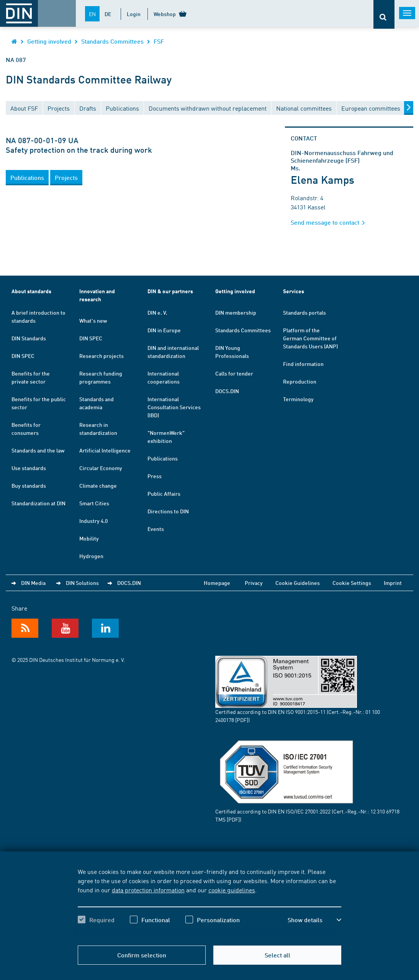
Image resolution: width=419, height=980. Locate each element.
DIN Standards (29, 338)
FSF (159, 41)
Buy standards (29, 485)
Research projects (101, 356)
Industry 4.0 (93, 521)
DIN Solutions (82, 583)
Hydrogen (91, 556)
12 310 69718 (385, 811)
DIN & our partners (170, 291)
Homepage (217, 583)
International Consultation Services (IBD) (174, 407)
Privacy (254, 583)
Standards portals (304, 312)
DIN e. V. (157, 312)
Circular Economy (101, 468)
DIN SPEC (23, 356)
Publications (163, 458)
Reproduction (300, 381)
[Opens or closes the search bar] (384, 14)
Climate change (98, 485)
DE (108, 14)
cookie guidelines (232, 890)
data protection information (148, 890)
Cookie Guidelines (298, 583)
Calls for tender (234, 373)
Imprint (393, 583)
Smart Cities (94, 503)
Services (294, 291)
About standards (31, 291)
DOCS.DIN (227, 391)
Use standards (29, 468)
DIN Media (33, 583)
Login (134, 14)
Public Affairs (164, 493)
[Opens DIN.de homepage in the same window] (14, 41)
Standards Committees (112, 41)
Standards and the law (38, 450)
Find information (303, 364)
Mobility (89, 538)
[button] (27, 178)
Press (155, 476)
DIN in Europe (164, 330)
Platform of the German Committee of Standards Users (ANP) (310, 338)
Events (156, 529)
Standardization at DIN (38, 503)
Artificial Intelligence (105, 450)
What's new (93, 320)
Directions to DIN (168, 511)
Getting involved (49, 41)
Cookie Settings (352, 583)
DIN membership (236, 312)
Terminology (298, 399)
